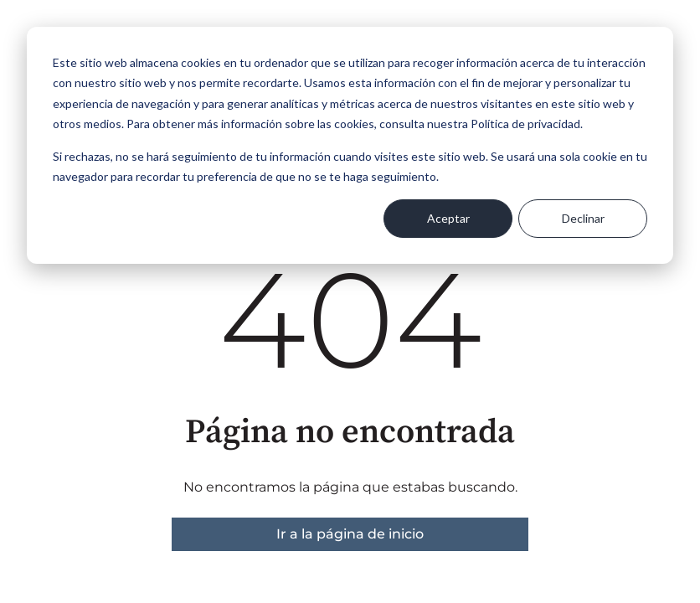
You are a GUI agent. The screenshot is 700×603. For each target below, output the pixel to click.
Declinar (583, 218)
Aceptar (448, 218)
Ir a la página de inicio (350, 534)
